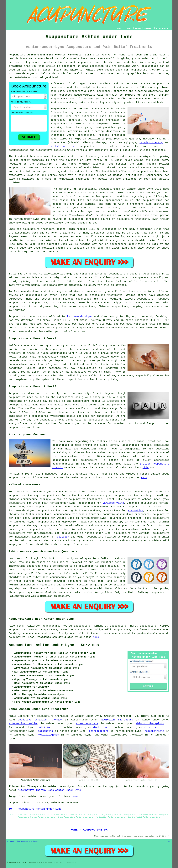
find (20, 626)
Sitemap (11, 841)
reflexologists (48, 735)
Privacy (167, 841)
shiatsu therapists (150, 724)
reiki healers (154, 727)
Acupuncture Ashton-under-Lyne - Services (54, 645)
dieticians (101, 727)
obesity (14, 514)
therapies (136, 735)
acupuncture (150, 66)
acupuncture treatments (147, 70)
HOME (120, 28)
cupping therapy (151, 143)
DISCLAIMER (162, 28)
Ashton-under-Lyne (80, 316)
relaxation (66, 179)
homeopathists (154, 731)
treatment (16, 66)
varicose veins (113, 503)
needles (114, 112)
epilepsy (63, 537)
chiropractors (99, 731)
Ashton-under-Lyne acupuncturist (49, 492)
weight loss (66, 518)
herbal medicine (63, 146)
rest (52, 281)
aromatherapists (87, 724)
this (146, 468)
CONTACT (149, 28)
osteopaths (45, 731)
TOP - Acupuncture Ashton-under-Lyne (35, 809)
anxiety (146, 495)
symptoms (93, 211)
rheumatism (136, 510)
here (96, 637)
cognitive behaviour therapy (40, 720)
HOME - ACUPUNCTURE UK (89, 830)
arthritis (76, 495)
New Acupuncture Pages (28, 841)
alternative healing (24, 724)
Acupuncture (100, 109)
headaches (22, 537)
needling (162, 495)
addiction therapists (117, 720)
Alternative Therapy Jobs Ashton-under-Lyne (49, 790)
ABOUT (138, 28)
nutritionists (48, 727)
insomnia (158, 507)
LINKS (128, 28)
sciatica (62, 529)
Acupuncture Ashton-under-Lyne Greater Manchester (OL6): (51, 55)
